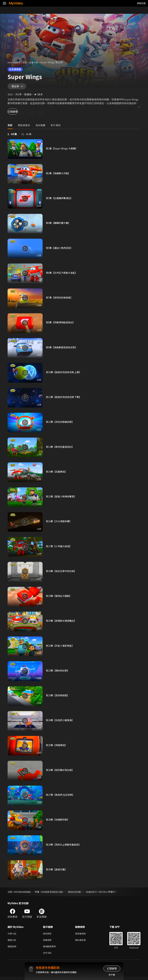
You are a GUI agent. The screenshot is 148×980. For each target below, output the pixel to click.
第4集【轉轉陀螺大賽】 (59, 224)
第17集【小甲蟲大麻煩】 (60, 548)
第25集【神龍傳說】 (57, 747)
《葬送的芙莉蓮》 (83, 893)
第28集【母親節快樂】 (58, 821)
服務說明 (13, 949)
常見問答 (48, 935)
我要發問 (48, 942)
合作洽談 (48, 956)
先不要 (112, 975)
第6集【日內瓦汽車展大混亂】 (63, 274)
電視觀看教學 (50, 949)
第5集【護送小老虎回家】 (60, 249)
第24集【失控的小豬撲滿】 (61, 722)
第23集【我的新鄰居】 (58, 697)
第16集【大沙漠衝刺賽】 (60, 523)
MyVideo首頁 (15, 62)
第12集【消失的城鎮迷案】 (61, 423)
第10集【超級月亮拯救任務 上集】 (65, 374)
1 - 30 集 (12, 136)
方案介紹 (13, 935)
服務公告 (13, 942)
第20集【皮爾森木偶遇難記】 (62, 622)
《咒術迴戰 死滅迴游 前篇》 (57, 893)
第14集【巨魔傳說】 (57, 473)
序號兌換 (141, 3)
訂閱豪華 (17, 113)
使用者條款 (83, 935)
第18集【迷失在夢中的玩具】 (62, 572)
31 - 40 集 (26, 136)
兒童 (27, 62)
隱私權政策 (83, 942)
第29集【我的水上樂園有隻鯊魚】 (65, 846)
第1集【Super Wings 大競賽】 (63, 150)
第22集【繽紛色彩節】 (58, 672)
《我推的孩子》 (103, 893)
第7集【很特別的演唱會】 (60, 299)
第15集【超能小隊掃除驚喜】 (62, 498)
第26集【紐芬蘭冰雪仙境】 (61, 771)
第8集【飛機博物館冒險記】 (61, 324)
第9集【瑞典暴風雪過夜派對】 (63, 349)
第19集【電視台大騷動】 (60, 597)
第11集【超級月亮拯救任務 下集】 (65, 398)
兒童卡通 (37, 62)
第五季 (16, 87)
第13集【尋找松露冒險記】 (61, 448)
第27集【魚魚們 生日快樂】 (61, 796)
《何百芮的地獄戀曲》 (24, 893)
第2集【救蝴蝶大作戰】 (59, 175)
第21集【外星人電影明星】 (61, 647)
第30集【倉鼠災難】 (57, 871)
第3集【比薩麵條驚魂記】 (60, 199)
